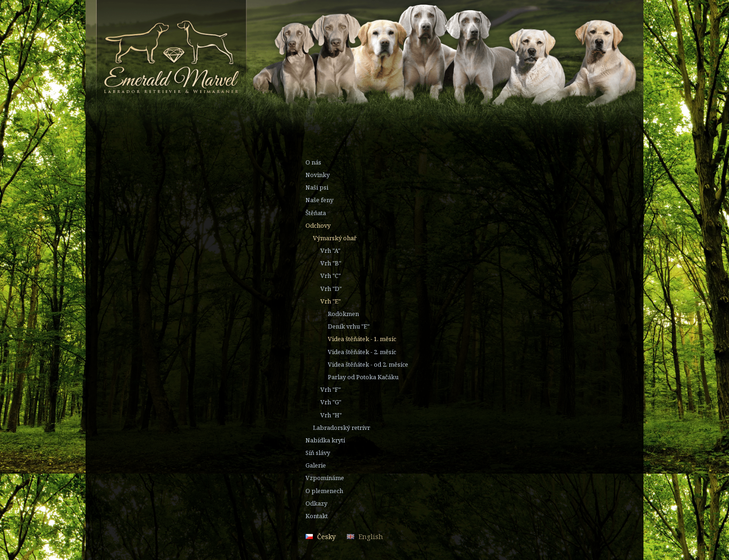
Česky (326, 537)
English (371, 537)
